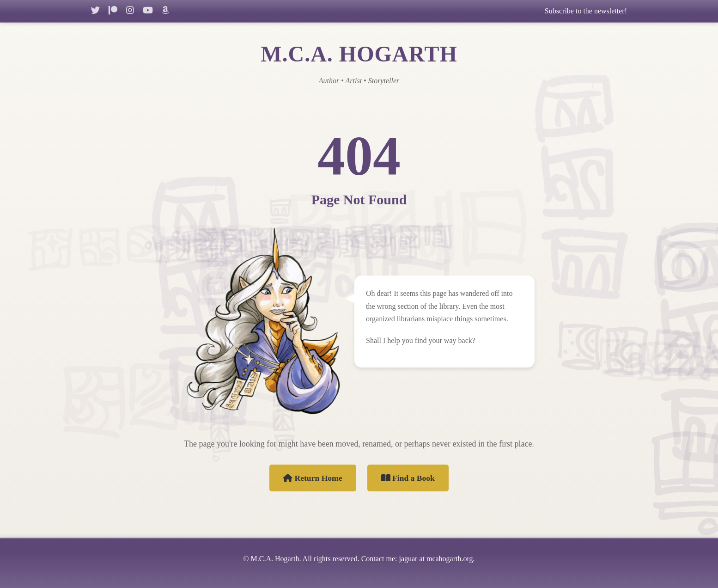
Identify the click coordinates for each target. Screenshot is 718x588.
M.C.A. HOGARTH (359, 54)
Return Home (313, 478)
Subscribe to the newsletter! (586, 11)
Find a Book (408, 478)
